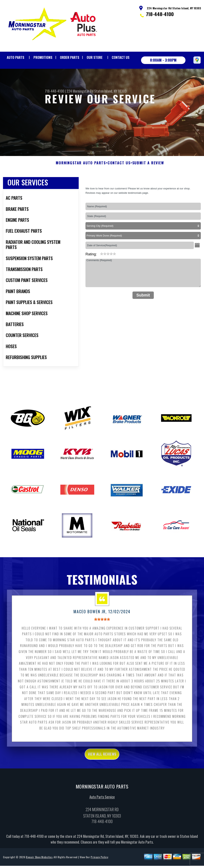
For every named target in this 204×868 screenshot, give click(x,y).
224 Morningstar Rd (80, 91)
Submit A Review (148, 182)
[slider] (108, 273)
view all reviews (102, 774)
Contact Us (121, 57)
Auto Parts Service (102, 818)
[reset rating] (98, 272)
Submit (143, 314)
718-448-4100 (160, 14)
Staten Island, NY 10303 (110, 91)
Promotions (43, 57)
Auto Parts (16, 57)
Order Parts (70, 57)
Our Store (95, 57)
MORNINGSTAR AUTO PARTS (81, 182)
